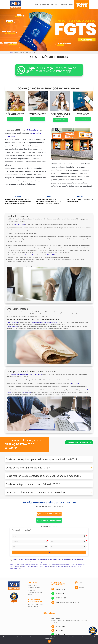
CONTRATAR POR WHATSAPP (50, 520)
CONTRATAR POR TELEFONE (50, 514)
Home (36, 5)
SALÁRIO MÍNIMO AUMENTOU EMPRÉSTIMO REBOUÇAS (36, 566)
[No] (96, 639)
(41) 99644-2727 (61, 634)
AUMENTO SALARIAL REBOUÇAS (21, 560)
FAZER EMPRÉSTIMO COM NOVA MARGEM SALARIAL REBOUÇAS (33, 564)
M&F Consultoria (12, 266)
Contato (64, 5)
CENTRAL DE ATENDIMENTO (78, 442)
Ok (49, 641)
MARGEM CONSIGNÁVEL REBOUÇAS (60, 564)
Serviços (54, 5)
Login (71, 5)
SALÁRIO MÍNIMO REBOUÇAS (59, 566)
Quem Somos (44, 5)
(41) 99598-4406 (61, 598)
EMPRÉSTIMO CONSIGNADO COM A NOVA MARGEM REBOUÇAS (47, 560)
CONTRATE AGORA (15, 119)
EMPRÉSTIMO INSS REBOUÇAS (35, 562)
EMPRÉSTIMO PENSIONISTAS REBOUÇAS (54, 562)
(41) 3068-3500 (60, 593)
